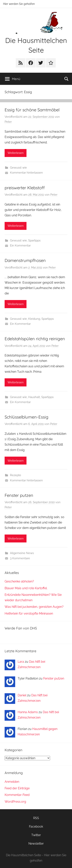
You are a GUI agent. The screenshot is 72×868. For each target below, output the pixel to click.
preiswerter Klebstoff (25, 188)
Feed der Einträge (17, 788)
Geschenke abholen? (19, 581)
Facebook (36, 827)
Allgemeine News (22, 553)
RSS (36, 818)
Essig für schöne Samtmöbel (32, 110)
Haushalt (34, 397)
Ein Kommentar (20, 246)
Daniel (22, 695)
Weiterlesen (16, 153)
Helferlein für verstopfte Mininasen (29, 613)
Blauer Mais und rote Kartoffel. (26, 588)
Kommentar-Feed (17, 795)
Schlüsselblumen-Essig (26, 417)
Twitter (36, 835)
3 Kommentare (20, 558)
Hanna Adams (28, 712)
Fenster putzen (19, 495)
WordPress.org (15, 802)
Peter (8, 122)
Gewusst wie (18, 168)
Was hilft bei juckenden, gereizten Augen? (34, 607)
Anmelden (12, 782)
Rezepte (16, 475)
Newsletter (36, 844)
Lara (21, 662)
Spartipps (34, 240)
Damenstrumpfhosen (25, 260)
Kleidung (34, 319)
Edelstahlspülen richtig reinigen (35, 339)
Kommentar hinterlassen (26, 173)
